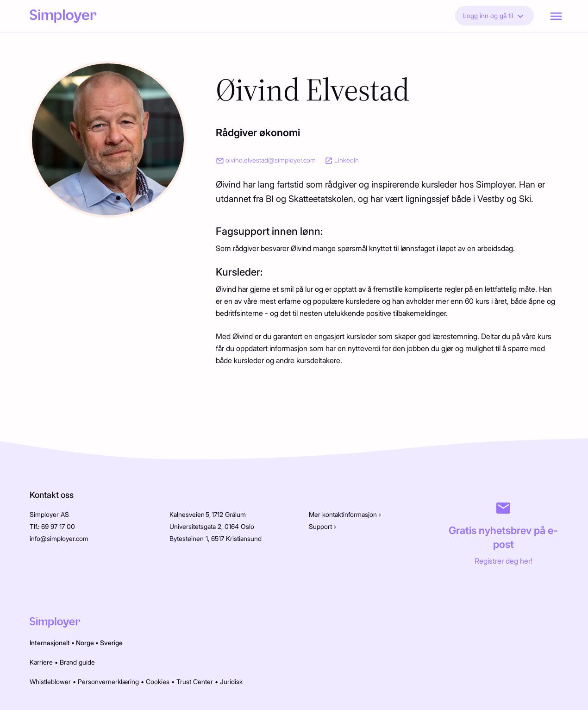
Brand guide (77, 662)
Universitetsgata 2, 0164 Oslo (212, 526)
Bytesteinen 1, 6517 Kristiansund (216, 538)
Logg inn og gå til (494, 16)
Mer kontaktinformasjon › (345, 514)
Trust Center (195, 682)
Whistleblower (50, 682)
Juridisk (231, 682)
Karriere (41, 662)
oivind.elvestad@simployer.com (271, 160)
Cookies (158, 682)
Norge (85, 643)
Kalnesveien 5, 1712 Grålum (208, 514)
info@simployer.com (59, 538)
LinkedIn (347, 160)
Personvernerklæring (108, 682)
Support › (322, 526)
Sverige (111, 643)
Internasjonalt (50, 643)
